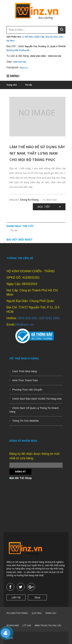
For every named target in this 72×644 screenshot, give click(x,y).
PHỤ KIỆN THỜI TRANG (17, 613)
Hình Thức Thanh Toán (25, 380)
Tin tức (14, 231)
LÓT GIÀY (27, 625)
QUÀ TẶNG (37, 613)
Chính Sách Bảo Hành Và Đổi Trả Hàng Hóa (37, 399)
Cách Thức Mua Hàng (25, 371)
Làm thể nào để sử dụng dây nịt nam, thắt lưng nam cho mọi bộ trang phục (37, 153)
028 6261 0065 (50, 318)
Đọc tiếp (44, 207)
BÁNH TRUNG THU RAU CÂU (48, 625)
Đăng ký (20, 472)
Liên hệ (16, 597)
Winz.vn (24, 68)
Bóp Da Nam (52, 37)
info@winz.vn (24, 325)
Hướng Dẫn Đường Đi (18, 50)
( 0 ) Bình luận (49, 200)
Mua (37, 597)
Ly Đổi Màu (28, 37)
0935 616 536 (20, 62)
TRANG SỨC (51, 613)
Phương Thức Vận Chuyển (27, 390)
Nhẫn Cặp (39, 37)
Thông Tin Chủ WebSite (26, 421)
